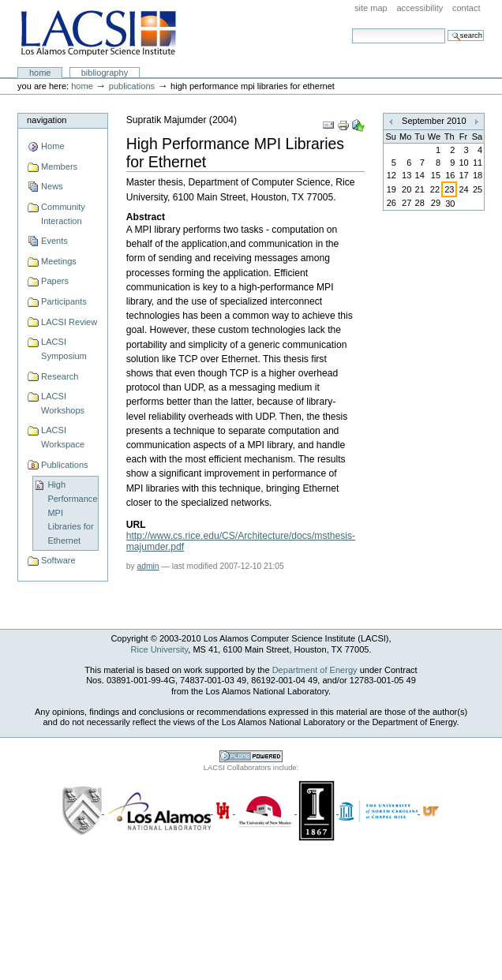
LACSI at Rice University (98, 34)
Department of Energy (315, 670)
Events (54, 241)
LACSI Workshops (63, 403)
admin (148, 566)
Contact (466, 8)
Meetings (59, 261)
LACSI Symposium (64, 349)
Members (59, 166)
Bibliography (105, 73)
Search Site (352, 28)
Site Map (371, 8)
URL (136, 525)
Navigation (47, 120)
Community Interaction (63, 214)
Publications (132, 86)
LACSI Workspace (63, 437)
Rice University (160, 649)
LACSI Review (69, 322)
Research (60, 376)
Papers (55, 281)
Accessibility (420, 8)
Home (40, 73)
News (52, 186)
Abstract (146, 217)
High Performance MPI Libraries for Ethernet (72, 512)
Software (58, 560)
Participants (64, 301)
